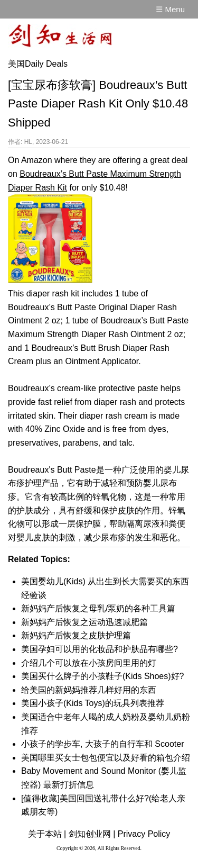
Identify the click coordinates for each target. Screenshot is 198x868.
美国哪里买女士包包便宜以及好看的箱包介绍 (106, 758)
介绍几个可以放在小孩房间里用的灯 (89, 663)
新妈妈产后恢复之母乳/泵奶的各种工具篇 (98, 608)
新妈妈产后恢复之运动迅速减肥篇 (84, 622)
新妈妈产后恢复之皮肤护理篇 (76, 635)
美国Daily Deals (38, 64)
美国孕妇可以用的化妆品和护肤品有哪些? (100, 649)
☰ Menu (170, 9)
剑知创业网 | (92, 834)
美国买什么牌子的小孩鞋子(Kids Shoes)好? (103, 676)
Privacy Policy (144, 834)
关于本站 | (47, 834)
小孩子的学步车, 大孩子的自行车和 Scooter (102, 744)
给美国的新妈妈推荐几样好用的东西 (89, 690)
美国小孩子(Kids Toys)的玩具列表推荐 (93, 703)
